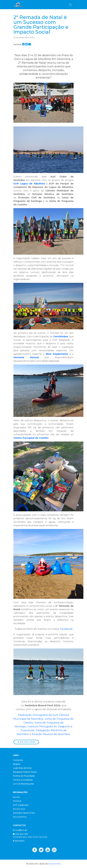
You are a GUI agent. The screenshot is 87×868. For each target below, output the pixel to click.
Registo (17, 764)
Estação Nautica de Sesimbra (51, 734)
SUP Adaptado (21, 805)
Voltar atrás (26, 742)
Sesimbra (19, 841)
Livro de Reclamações (23, 784)
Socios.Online (54, 864)
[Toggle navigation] (70, 5)
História (17, 801)
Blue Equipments (57, 354)
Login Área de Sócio (22, 768)
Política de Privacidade (24, 776)
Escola (16, 797)
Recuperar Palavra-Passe (25, 772)
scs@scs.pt (20, 830)
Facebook (66, 629)
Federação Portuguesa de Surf (38, 715)
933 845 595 (30, 835)
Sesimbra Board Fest (24, 813)
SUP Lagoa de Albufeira (29, 184)
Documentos (20, 817)
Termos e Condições (23, 780)
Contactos (18, 760)
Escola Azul (19, 809)
